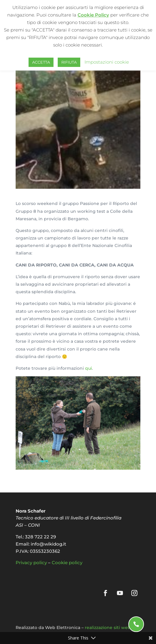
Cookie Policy (93, 15)
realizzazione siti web (108, 627)
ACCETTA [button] (41, 62)
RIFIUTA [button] (69, 62)
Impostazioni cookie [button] (107, 62)
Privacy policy (31, 563)
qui (89, 368)
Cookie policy (67, 563)
